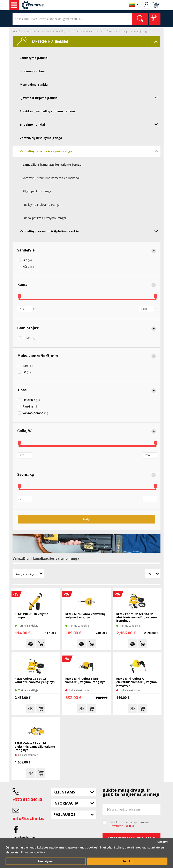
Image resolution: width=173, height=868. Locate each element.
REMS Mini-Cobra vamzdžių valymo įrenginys (85, 616)
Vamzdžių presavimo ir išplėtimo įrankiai (90, 231)
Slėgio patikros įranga (37, 191)
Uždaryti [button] (163, 842)
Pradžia (17, 31)
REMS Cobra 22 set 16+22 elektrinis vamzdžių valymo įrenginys (137, 617)
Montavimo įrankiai (34, 84)
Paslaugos (64, 814)
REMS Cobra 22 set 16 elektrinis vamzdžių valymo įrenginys (35, 747)
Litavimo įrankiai (32, 71)
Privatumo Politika (122, 826)
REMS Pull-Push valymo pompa (32, 616)
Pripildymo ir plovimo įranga (41, 205)
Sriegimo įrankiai (90, 124)
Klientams (64, 792)
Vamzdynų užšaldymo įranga (41, 138)
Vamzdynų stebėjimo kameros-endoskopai (51, 178)
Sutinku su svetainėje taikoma (130, 824)
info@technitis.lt (31, 818)
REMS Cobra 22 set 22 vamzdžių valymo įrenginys (35, 680)
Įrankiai (14, 5)
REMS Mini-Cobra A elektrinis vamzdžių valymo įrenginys (137, 682)
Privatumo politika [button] (33, 852)
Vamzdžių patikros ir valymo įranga (75, 31)
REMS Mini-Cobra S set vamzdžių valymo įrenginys (85, 680)
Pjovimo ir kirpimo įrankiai (90, 98)
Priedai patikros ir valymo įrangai (44, 218)
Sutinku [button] (127, 861)
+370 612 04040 (27, 800)
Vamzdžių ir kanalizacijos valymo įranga (123, 31)
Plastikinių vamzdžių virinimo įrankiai (47, 111)
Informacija (66, 803)
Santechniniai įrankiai (37, 31)
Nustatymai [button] (46, 861)
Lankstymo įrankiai (34, 58)
